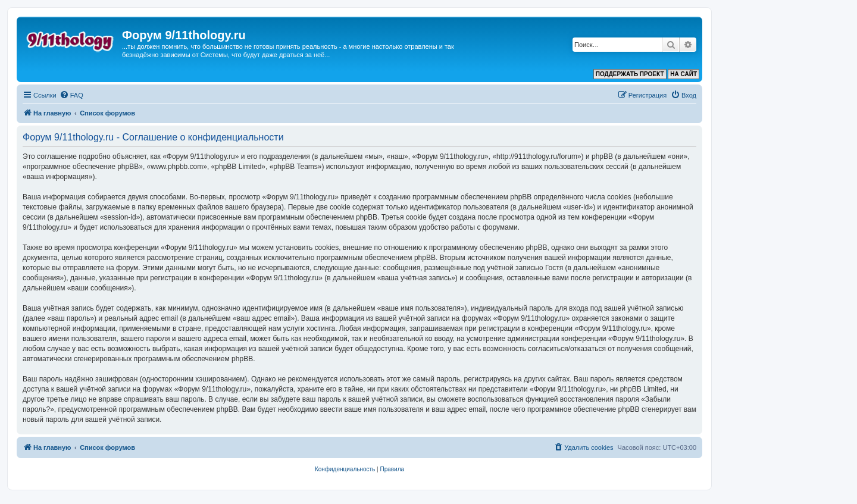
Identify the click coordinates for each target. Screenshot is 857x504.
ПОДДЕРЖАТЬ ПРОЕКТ (630, 74)
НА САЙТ (684, 74)
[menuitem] (71, 95)
